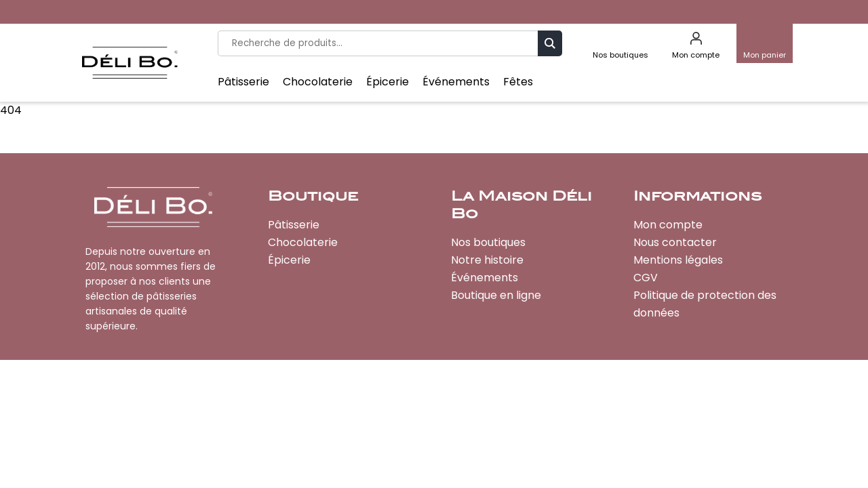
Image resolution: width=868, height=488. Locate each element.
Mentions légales (678, 260)
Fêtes (518, 82)
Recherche (550, 43)
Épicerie (388, 82)
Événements (456, 82)
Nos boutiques (488, 242)
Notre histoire (487, 260)
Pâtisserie (243, 82)
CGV (646, 278)
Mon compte (668, 225)
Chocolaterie (318, 82)
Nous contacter (675, 242)
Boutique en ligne (496, 295)
